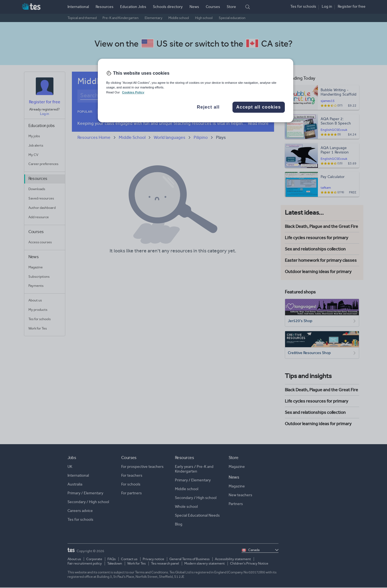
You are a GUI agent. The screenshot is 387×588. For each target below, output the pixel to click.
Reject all (208, 107)
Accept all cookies (258, 107)
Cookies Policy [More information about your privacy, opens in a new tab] (133, 92)
